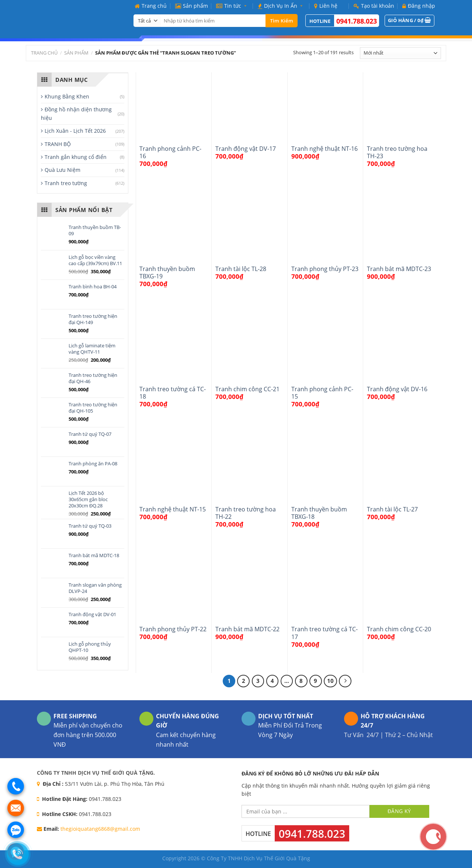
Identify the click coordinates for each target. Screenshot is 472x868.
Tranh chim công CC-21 (247, 389)
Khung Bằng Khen (67, 96)
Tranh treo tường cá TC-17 (324, 633)
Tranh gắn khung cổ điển (76, 157)
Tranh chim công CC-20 (399, 629)
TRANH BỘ (58, 144)
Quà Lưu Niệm (63, 170)
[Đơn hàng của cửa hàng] (400, 53)
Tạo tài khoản (374, 6)
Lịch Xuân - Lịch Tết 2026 (75, 131)
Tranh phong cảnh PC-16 (170, 152)
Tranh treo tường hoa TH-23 (397, 152)
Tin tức (233, 6)
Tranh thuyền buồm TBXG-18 (319, 513)
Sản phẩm (192, 6)
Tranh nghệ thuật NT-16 (324, 149)
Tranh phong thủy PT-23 (325, 269)
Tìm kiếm (282, 21)
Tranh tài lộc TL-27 (392, 509)
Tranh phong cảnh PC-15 (322, 393)
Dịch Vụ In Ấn (282, 6)
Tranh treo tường (66, 183)
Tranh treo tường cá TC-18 (173, 393)
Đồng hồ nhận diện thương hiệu (76, 113)
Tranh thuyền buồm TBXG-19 (167, 273)
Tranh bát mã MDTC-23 (399, 269)
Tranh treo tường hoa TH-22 (246, 513)
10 (330, 681)
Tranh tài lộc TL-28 (241, 269)
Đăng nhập (419, 6)
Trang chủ (151, 6)
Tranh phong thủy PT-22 (173, 629)
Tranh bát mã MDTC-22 (247, 629)
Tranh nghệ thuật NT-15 (173, 509)
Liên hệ (326, 6)
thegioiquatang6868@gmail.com (100, 829)
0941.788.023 (357, 21)
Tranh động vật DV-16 (397, 389)
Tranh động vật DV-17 (246, 149)
